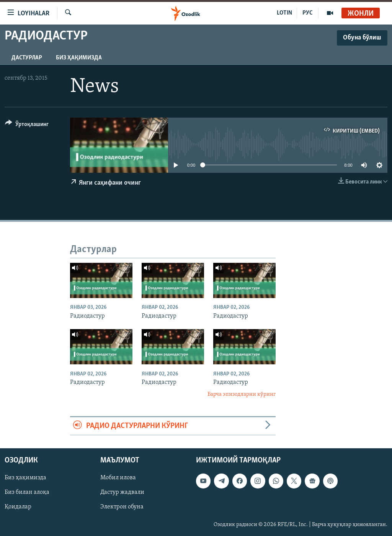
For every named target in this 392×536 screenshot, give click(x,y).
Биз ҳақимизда (79, 58)
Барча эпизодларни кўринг (242, 394)
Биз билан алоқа (27, 493)
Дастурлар (27, 58)
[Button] (27, 125)
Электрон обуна (122, 507)
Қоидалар (18, 507)
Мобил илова (118, 478)
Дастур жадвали (122, 493)
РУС (308, 13)
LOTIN (284, 13)
